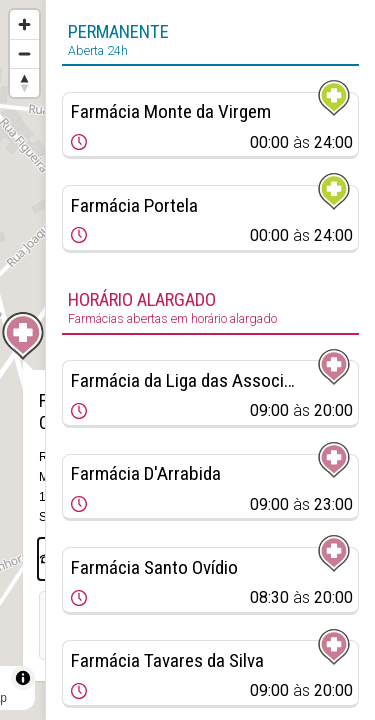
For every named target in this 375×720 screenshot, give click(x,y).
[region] (22, 360)
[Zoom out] (24, 53)
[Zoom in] (24, 24)
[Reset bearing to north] (24, 82)
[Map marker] (23, 336)
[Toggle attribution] (23, 678)
